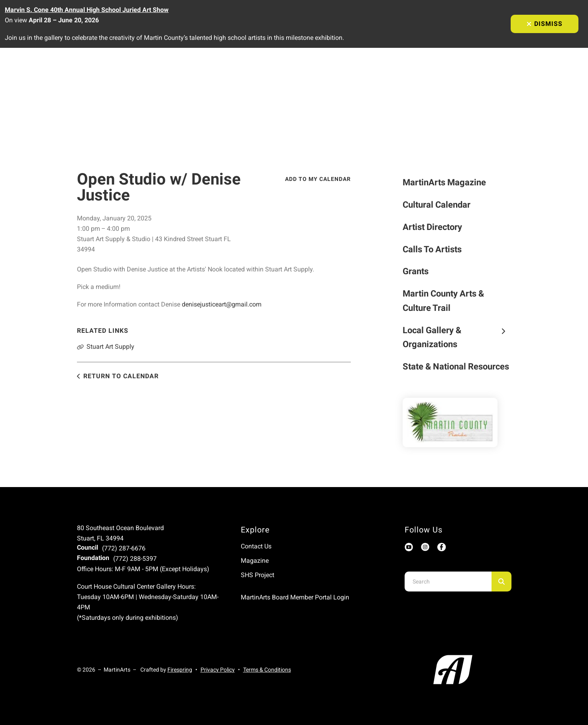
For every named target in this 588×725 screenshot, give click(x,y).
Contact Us (256, 546)
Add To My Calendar (318, 179)
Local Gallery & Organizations (457, 337)
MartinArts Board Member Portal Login (295, 597)
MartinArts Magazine (444, 182)
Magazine (255, 561)
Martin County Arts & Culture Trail (443, 301)
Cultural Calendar (437, 205)
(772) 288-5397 (135, 559)
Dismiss (545, 24)
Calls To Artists (432, 249)
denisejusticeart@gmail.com (222, 304)
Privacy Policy (218, 670)
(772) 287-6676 (124, 548)
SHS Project (258, 575)
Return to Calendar (121, 376)
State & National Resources (456, 366)
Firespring (180, 670)
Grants (416, 271)
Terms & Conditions (267, 670)
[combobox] (448, 582)
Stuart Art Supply (110, 347)
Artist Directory (432, 227)
